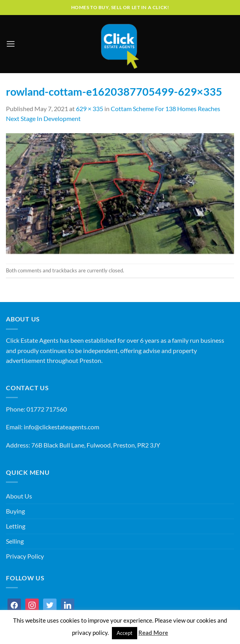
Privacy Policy (25, 556)
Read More (153, 633)
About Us (19, 496)
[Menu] (11, 44)
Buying (15, 511)
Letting (16, 526)
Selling (15, 541)
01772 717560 (47, 409)
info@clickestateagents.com (61, 427)
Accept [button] (125, 633)
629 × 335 (90, 109)
